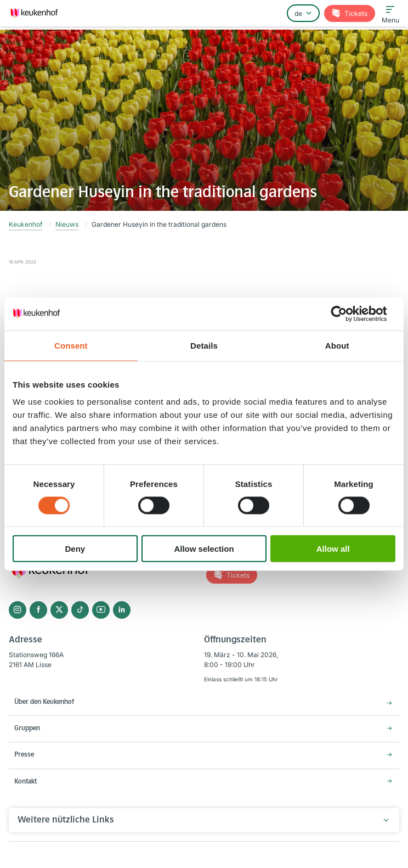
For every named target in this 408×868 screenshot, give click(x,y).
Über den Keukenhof (44, 702)
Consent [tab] (71, 345)
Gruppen (27, 729)
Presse (24, 755)
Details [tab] (204, 345)
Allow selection (204, 549)
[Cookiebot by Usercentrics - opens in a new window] (347, 313)
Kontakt (25, 782)
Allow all (333, 549)
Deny (75, 549)
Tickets (355, 13)
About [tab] (337, 345)
